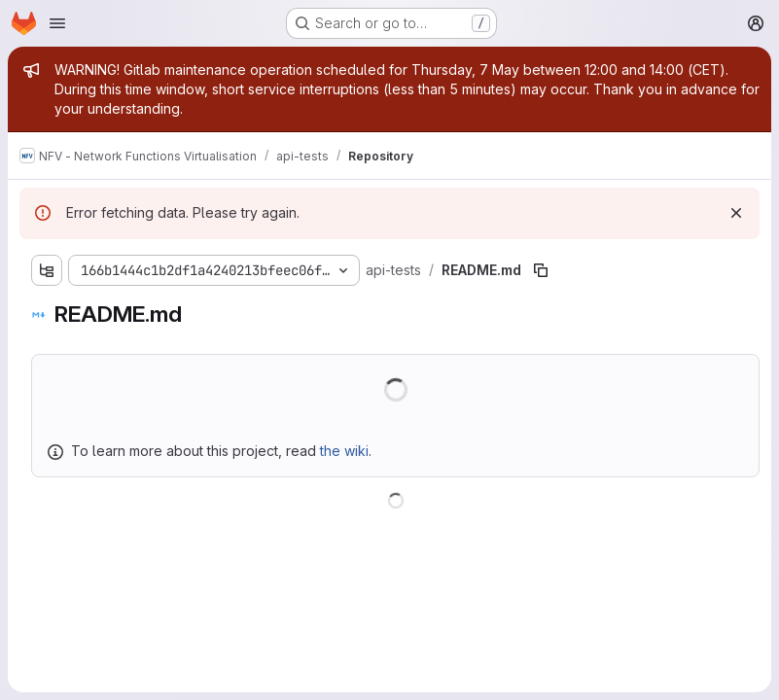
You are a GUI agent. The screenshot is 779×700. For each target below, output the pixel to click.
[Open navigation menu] (57, 23)
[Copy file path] (541, 270)
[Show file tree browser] (47, 270)
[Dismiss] (736, 213)
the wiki (344, 451)
